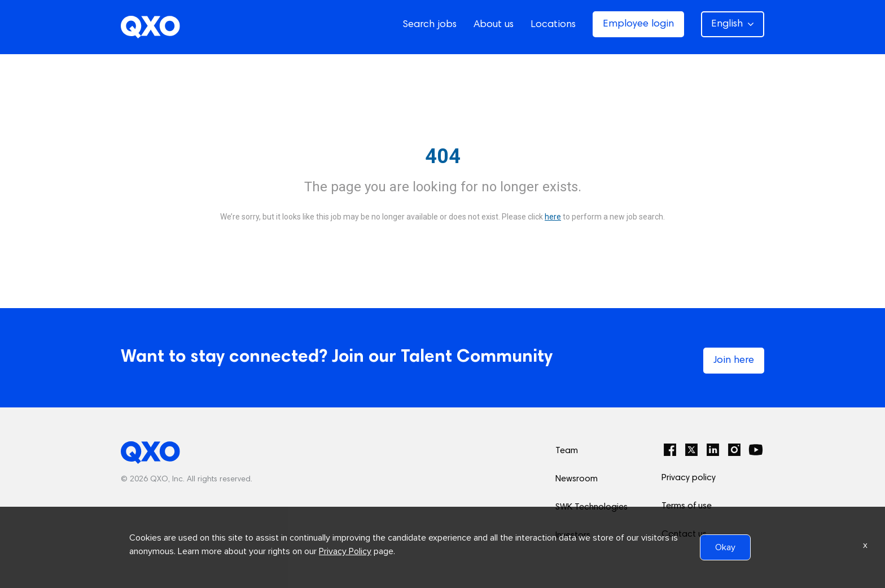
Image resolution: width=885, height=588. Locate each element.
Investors (573, 536)
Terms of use (687, 506)
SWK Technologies (592, 507)
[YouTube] (756, 450)
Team (567, 451)
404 (443, 156)
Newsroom (577, 479)
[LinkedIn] (713, 450)
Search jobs (430, 25)
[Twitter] (691, 450)
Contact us (684, 534)
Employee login (638, 24)
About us (494, 25)
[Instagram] (734, 450)
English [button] (733, 24)
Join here (734, 361)
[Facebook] (670, 450)
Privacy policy (689, 478)
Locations (553, 25)
